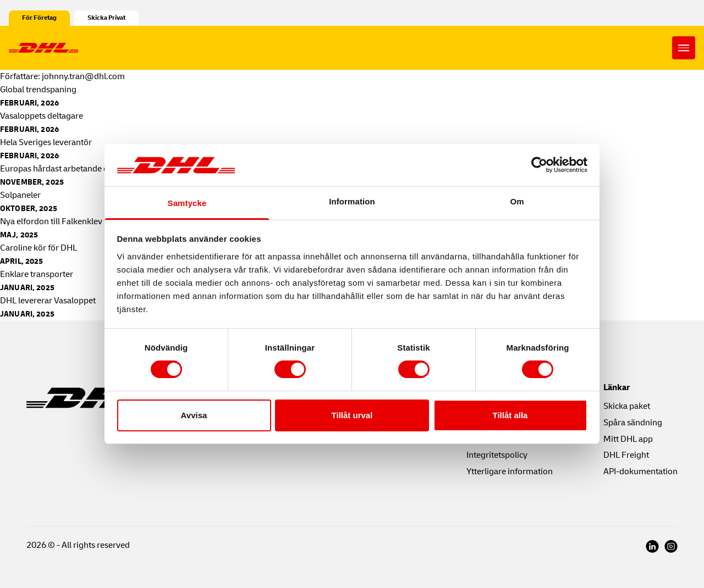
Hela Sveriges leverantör (47, 142)
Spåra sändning (633, 423)
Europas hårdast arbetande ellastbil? (70, 169)
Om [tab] (517, 201)
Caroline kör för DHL (38, 248)
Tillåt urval (352, 415)
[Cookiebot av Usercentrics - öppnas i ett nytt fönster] (539, 165)
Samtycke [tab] (187, 203)
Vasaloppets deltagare (42, 116)
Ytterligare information (510, 471)
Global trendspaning (38, 90)
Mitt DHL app (628, 439)
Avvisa (194, 415)
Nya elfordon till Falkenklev (51, 221)
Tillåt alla (510, 415)
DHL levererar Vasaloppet (48, 301)
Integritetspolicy (497, 455)
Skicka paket (627, 406)
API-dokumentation (640, 471)
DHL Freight (626, 455)
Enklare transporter (37, 274)
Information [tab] (352, 201)
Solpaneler (20, 195)
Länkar (617, 387)
